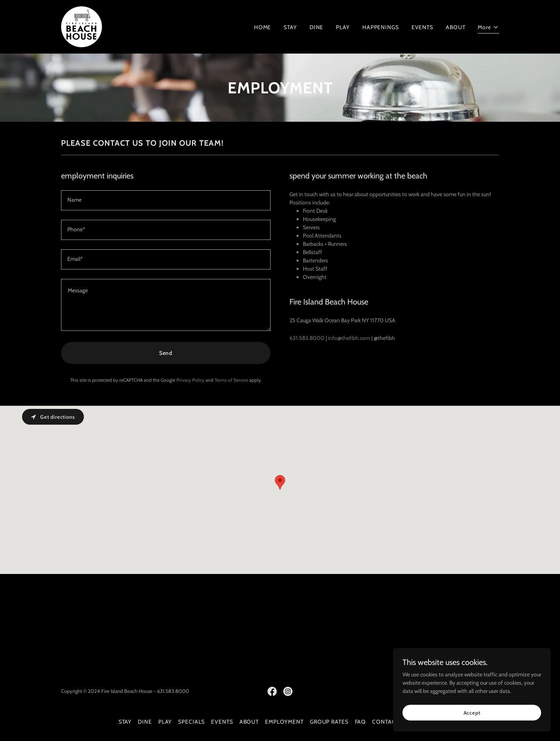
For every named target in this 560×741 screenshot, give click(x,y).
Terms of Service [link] (231, 380)
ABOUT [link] (455, 27)
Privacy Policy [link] (190, 380)
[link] (82, 26)
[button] (488, 28)
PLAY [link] (343, 27)
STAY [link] (290, 27)
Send (166, 353)
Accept (472, 713)
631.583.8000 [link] (307, 338)
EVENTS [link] (422, 27)
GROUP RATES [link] (329, 722)
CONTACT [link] (385, 722)
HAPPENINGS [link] (381, 27)
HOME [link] (263, 27)
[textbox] (166, 200)
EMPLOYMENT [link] (284, 722)
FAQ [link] (361, 722)
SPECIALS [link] (191, 722)
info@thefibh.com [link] (349, 338)
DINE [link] (317, 27)
